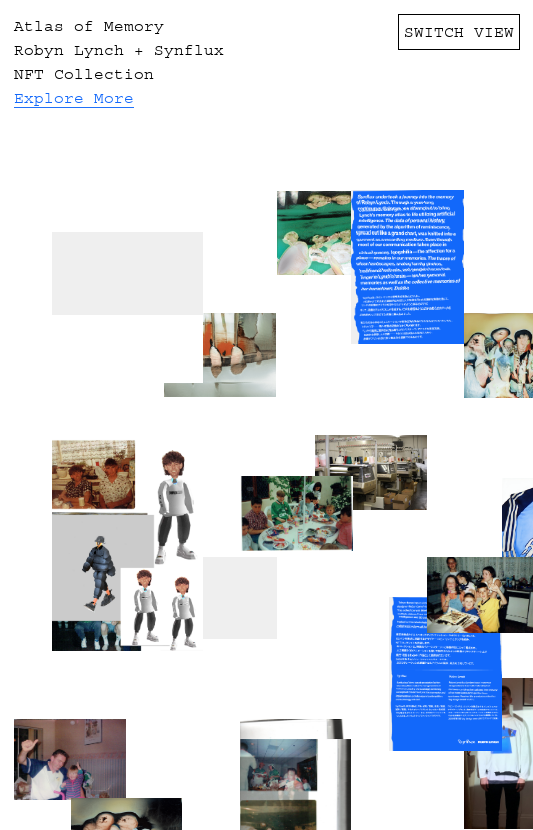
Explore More (74, 98)
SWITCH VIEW (459, 32)
